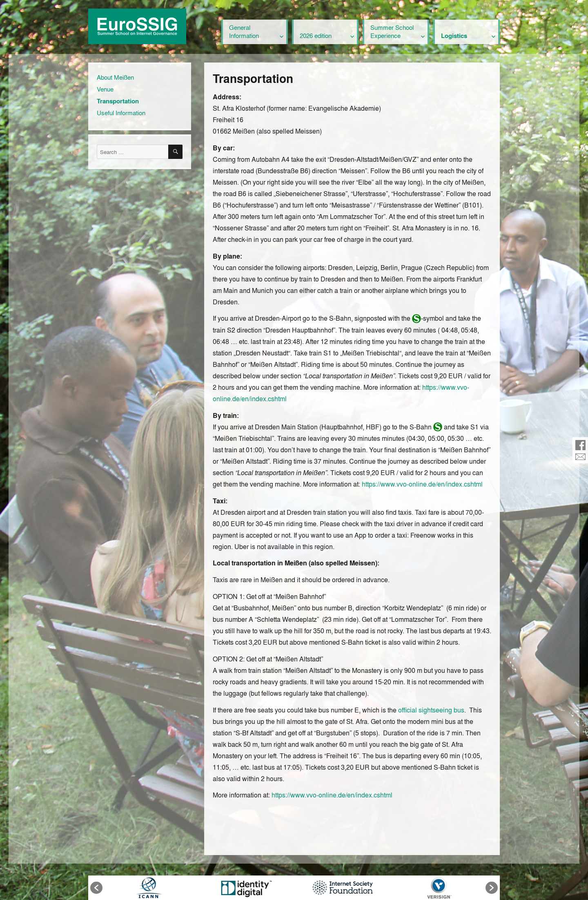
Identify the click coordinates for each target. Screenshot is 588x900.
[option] (149, 888)
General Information (244, 31)
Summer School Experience (392, 31)
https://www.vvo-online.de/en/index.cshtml (422, 484)
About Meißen (115, 77)
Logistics (454, 36)
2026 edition (316, 36)
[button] (96, 888)
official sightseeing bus (431, 710)
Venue (105, 89)
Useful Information (121, 113)
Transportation (118, 101)
